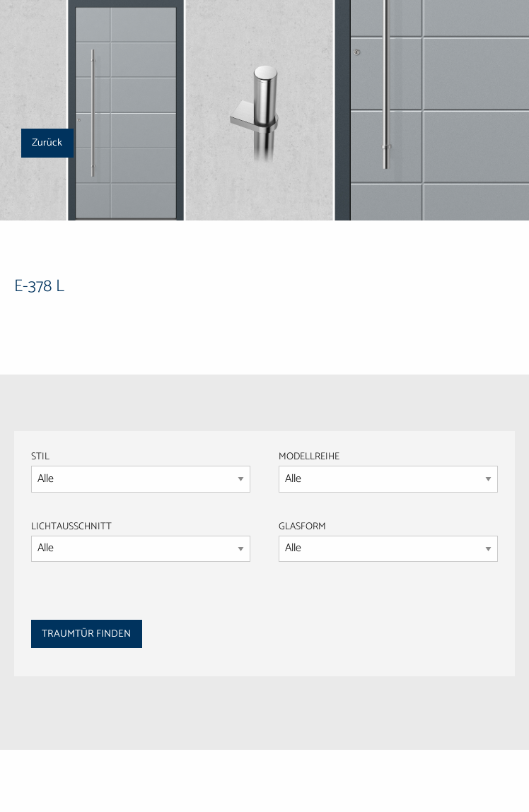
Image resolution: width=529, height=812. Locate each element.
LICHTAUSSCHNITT (71, 527)
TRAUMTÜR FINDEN (86, 634)
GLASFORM (388, 541)
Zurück (47, 143)
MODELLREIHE (309, 457)
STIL (40, 457)
